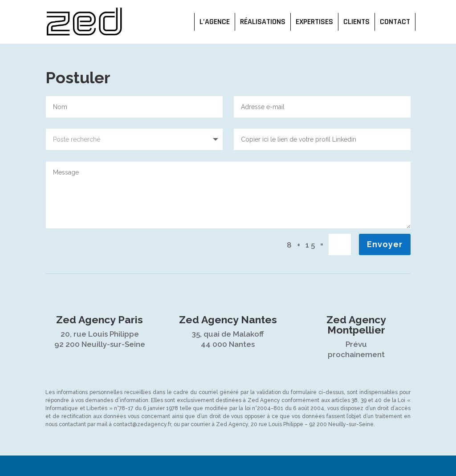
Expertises (314, 22)
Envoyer (385, 244)
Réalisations (263, 22)
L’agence (215, 22)
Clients (356, 22)
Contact (395, 22)
